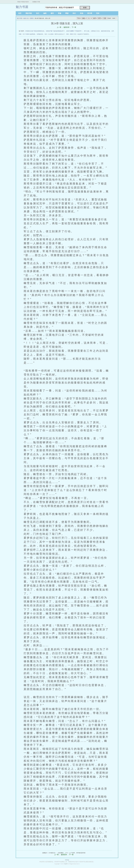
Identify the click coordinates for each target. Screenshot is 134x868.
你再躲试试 (40, 34)
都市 (52, 13)
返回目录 (66, 27)
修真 (45, 13)
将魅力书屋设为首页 (23, 2)
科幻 (74, 13)
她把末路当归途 (106, 31)
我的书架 (29, 13)
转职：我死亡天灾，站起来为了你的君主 (78, 34)
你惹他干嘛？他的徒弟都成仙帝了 (55, 31)
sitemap (67, 860)
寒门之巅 (87, 31)
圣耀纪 (32, 18)
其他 (82, 13)
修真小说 (26, 18)
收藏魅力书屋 (36, 2)
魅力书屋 (22, 7)
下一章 (74, 27)
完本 (98, 13)
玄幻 (38, 13)
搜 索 (85, 8)
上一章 (59, 27)
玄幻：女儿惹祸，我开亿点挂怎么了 (55, 34)
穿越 (60, 13)
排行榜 (90, 13)
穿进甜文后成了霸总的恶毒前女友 (35, 31)
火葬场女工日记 (95, 31)
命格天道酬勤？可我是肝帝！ (74, 31)
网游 (67, 13)
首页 (20, 13)
